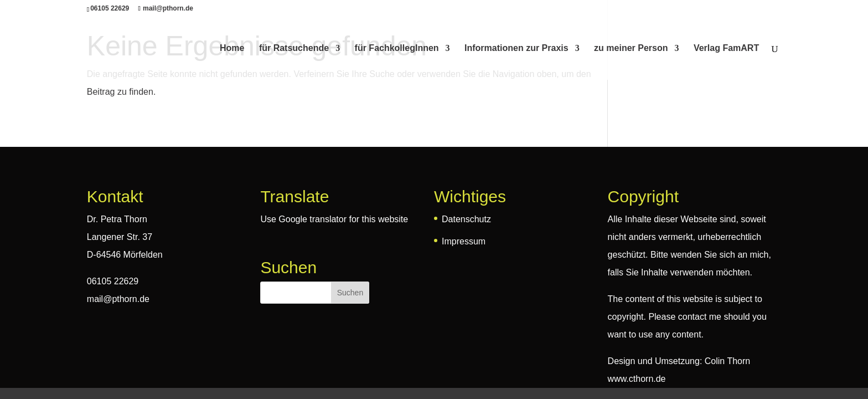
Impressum (464, 241)
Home (232, 48)
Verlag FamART (726, 48)
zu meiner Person (631, 48)
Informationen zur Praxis (516, 48)
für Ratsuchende (294, 48)
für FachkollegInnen (397, 48)
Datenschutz (466, 219)
